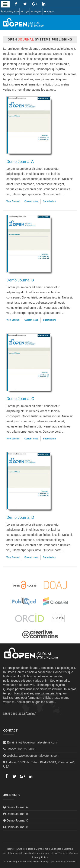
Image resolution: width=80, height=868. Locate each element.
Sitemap (68, 849)
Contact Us (42, 849)
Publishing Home (10, 12)
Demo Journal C (20, 399)
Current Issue (31, 201)
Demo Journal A (20, 162)
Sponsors (56, 849)
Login (25, 12)
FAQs (19, 849)
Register (36, 12)
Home (10, 849)
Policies (29, 849)
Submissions (50, 201)
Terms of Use (66, 853)
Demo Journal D (20, 517)
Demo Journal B (20, 280)
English (49, 12)
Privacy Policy (40, 857)
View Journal (13, 201)
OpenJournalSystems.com (63, 862)
